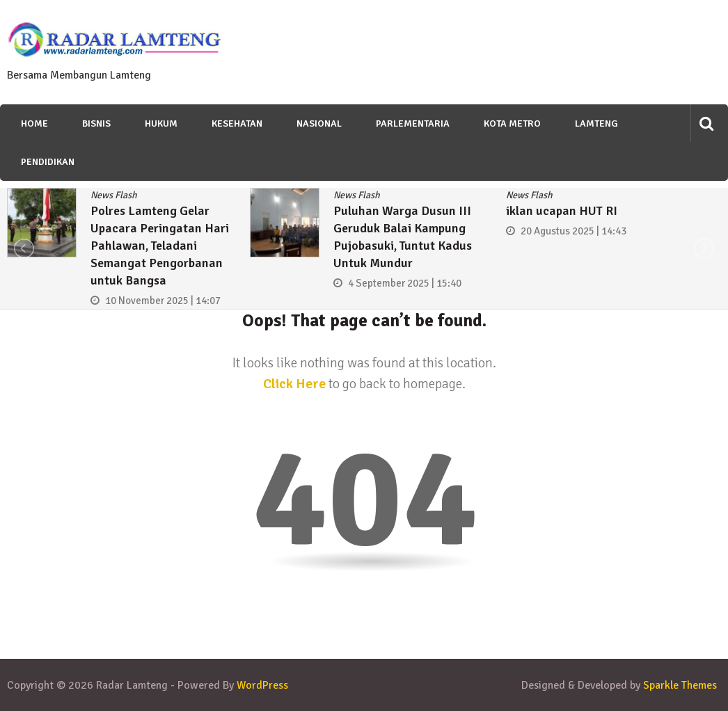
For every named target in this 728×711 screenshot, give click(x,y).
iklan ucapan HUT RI (562, 211)
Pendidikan (48, 162)
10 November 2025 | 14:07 (163, 301)
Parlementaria (413, 123)
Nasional (319, 123)
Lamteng (596, 123)
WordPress (262, 685)
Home (34, 123)
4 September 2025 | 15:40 (405, 283)
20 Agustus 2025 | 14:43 (573, 231)
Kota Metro (512, 123)
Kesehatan (237, 123)
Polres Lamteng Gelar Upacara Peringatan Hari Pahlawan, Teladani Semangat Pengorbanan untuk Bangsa (160, 246)
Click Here (294, 384)
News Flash (114, 195)
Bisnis (96, 123)
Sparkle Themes (680, 685)
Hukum (161, 123)
